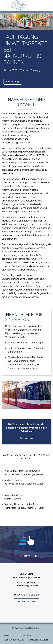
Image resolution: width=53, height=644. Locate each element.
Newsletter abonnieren (27, 601)
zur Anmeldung (13, 82)
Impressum (9, 635)
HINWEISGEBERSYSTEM (38, 640)
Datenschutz (25, 635)
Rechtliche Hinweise (14, 640)
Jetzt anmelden (26, 438)
